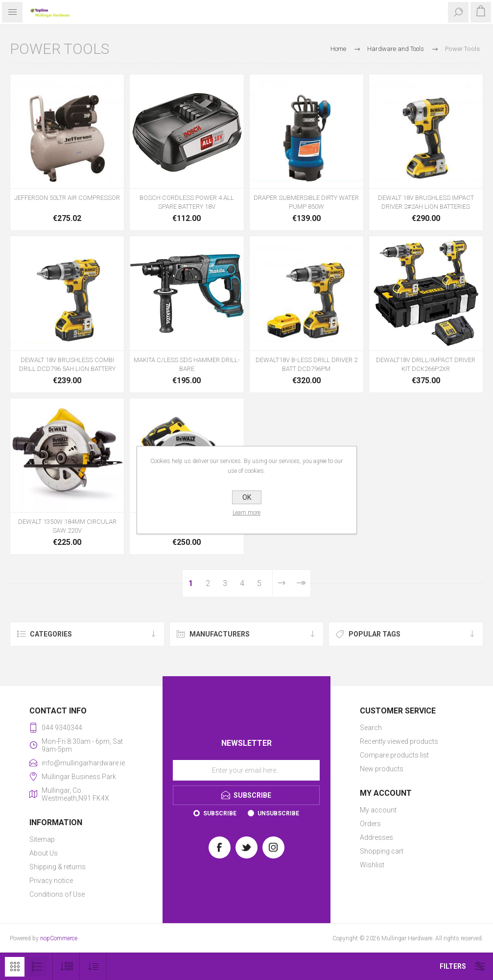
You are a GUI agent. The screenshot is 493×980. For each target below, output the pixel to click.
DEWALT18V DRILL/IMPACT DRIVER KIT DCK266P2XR (426, 364)
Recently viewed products (399, 741)
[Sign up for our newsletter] (246, 770)
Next (281, 583)
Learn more (246, 513)
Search (371, 728)
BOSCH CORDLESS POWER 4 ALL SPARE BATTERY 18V (187, 202)
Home (338, 49)
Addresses (376, 837)
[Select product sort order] (93, 967)
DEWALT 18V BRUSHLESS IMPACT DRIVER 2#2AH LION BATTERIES (426, 202)
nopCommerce (59, 938)
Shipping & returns (58, 867)
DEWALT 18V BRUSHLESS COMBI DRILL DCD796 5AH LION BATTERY (67, 364)
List (37, 967)
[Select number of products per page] (66, 967)
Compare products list (394, 755)
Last (300, 583)
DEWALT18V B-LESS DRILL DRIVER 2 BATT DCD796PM (306, 364)
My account (378, 810)
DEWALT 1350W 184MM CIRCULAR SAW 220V (67, 526)
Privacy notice (51, 881)
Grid (15, 967)
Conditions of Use (57, 894)
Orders (370, 824)
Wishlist (372, 865)
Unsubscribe (278, 813)
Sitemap (42, 839)
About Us (44, 853)
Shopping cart (382, 851)
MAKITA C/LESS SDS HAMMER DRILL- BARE (187, 364)
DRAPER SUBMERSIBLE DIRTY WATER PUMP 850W (306, 202)
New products (382, 769)
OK (247, 497)
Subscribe (220, 813)
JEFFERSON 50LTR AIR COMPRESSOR (67, 198)
